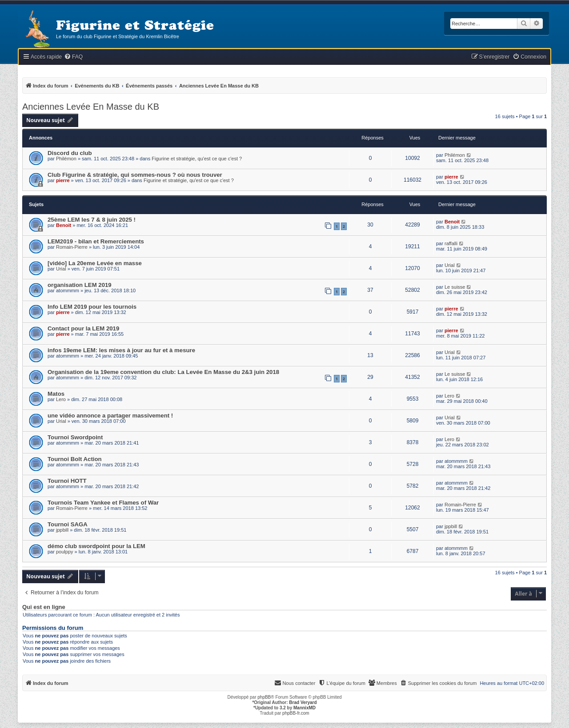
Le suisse (455, 287)
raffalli (451, 243)
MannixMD (305, 708)
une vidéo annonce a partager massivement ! (110, 416)
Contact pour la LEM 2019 (83, 328)
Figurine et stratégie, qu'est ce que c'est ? (197, 159)
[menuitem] (73, 57)
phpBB (264, 697)
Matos (56, 394)
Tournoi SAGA (68, 524)
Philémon (66, 159)
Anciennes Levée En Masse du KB (91, 107)
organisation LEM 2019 (80, 285)
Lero (61, 399)
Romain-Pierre (72, 247)
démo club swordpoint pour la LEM (96, 546)
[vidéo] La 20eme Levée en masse (95, 263)
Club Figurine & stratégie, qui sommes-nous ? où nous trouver (135, 175)
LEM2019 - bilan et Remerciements (96, 241)
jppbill (62, 530)
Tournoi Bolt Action (75, 459)
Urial (61, 269)
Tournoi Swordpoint (75, 437)
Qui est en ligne (44, 607)
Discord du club (70, 153)
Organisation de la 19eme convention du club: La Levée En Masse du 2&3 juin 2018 (163, 372)
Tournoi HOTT (67, 481)
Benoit (64, 225)
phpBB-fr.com (296, 713)
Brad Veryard (303, 702)
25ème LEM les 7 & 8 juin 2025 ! (92, 220)
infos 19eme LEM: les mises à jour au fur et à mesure (121, 350)
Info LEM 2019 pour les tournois (92, 307)
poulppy (65, 552)
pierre (63, 180)
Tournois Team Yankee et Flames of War (103, 503)
